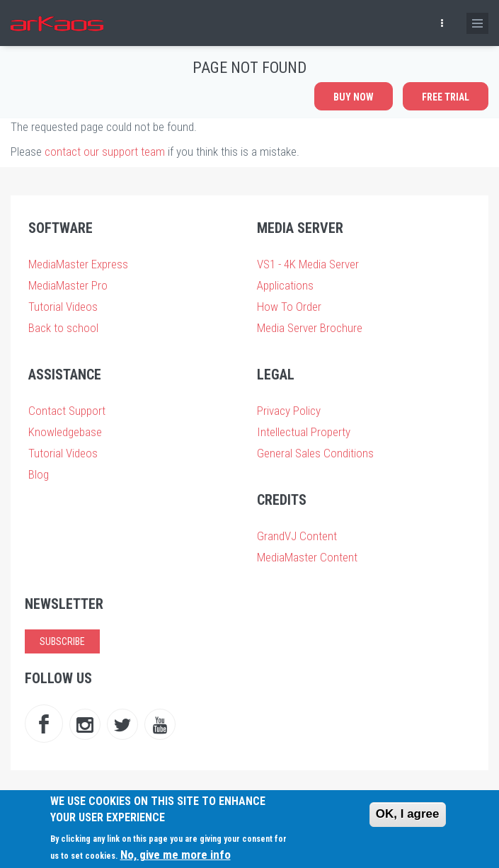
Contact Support (67, 411)
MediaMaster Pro (68, 285)
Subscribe (62, 641)
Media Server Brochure (310, 328)
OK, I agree (408, 814)
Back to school (63, 328)
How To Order (289, 307)
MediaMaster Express (78, 264)
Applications (285, 285)
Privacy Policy (289, 411)
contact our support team (105, 152)
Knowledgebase (65, 432)
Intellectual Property (304, 432)
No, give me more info (176, 855)
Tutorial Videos (63, 307)
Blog (39, 474)
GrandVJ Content (297, 536)
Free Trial (446, 97)
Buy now (354, 97)
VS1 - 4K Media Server (308, 264)
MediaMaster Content (307, 557)
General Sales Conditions (315, 453)
